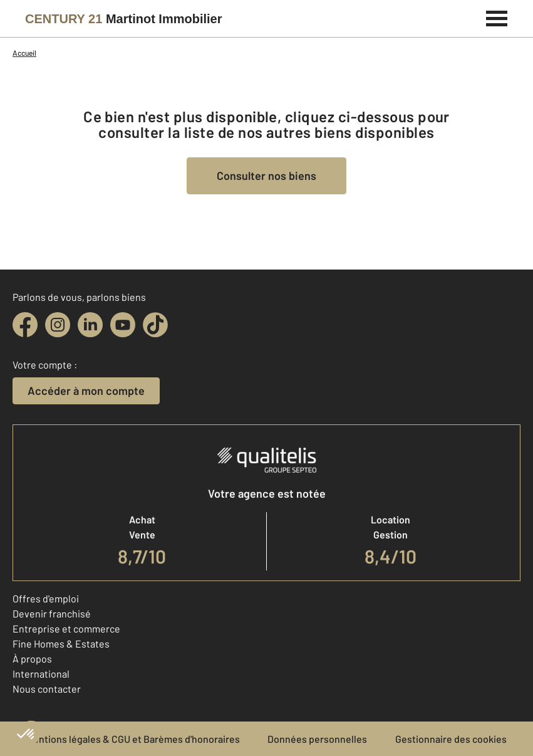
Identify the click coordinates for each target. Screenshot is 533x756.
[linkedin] (90, 325)
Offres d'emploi (46, 598)
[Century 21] (124, 19)
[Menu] (497, 17)
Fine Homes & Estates (61, 643)
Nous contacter (47, 689)
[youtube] (123, 325)
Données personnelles (317, 739)
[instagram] (58, 325)
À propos (32, 659)
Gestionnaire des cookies (451, 739)
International (41, 674)
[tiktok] (155, 325)
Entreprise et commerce (66, 628)
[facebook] (25, 325)
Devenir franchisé (52, 613)
